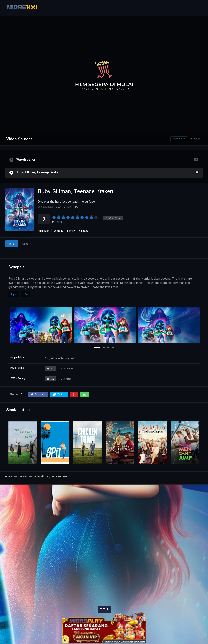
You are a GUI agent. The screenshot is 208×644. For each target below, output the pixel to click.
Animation (44, 231)
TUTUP (104, 610)
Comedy (58, 231)
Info (12, 244)
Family (71, 231)
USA (25, 294)
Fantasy (83, 231)
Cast (25, 244)
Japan (14, 294)
